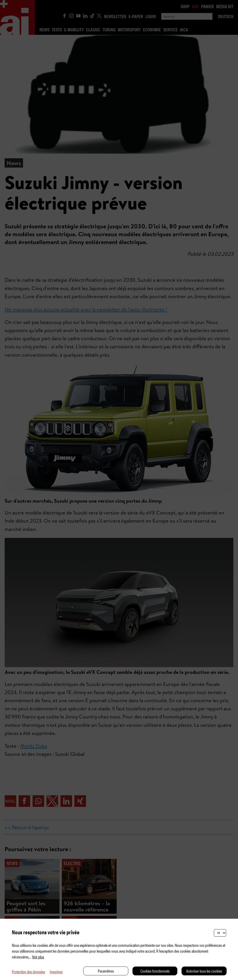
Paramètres (106, 971)
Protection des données (28, 972)
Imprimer (56, 972)
